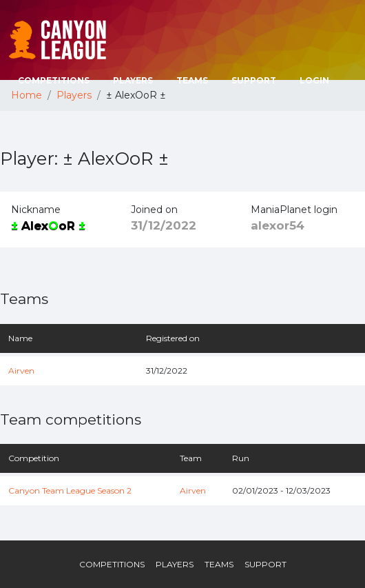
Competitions (54, 80)
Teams (192, 80)
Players (133, 80)
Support (254, 80)
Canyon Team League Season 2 (70, 490)
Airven (21, 371)
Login (314, 80)
